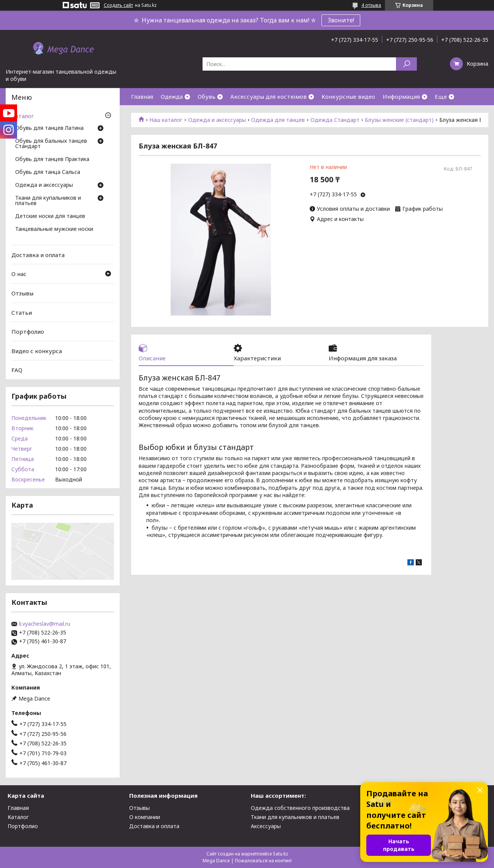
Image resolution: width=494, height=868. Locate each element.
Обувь (207, 96)
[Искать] (406, 64)
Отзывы (22, 293)
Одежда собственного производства (300, 808)
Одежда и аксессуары (217, 120)
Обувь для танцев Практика (52, 159)
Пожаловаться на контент (263, 861)
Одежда (172, 96)
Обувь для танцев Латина (49, 128)
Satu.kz (280, 854)
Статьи (22, 312)
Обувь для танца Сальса (48, 172)
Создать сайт (118, 5)
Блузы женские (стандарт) (399, 120)
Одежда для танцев (278, 120)
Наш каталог (166, 120)
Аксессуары (266, 826)
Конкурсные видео (348, 96)
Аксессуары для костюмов (268, 96)
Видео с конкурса (37, 351)
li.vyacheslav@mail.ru (45, 624)
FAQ (17, 370)
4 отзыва (371, 5)
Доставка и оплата (38, 255)
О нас (19, 274)
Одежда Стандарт (335, 120)
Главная (142, 96)
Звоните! (341, 20)
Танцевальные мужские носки (54, 229)
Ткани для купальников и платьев (48, 201)
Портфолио (28, 331)
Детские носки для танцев (50, 216)
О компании (145, 817)
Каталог (23, 116)
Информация (401, 96)
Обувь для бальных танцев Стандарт (51, 144)
